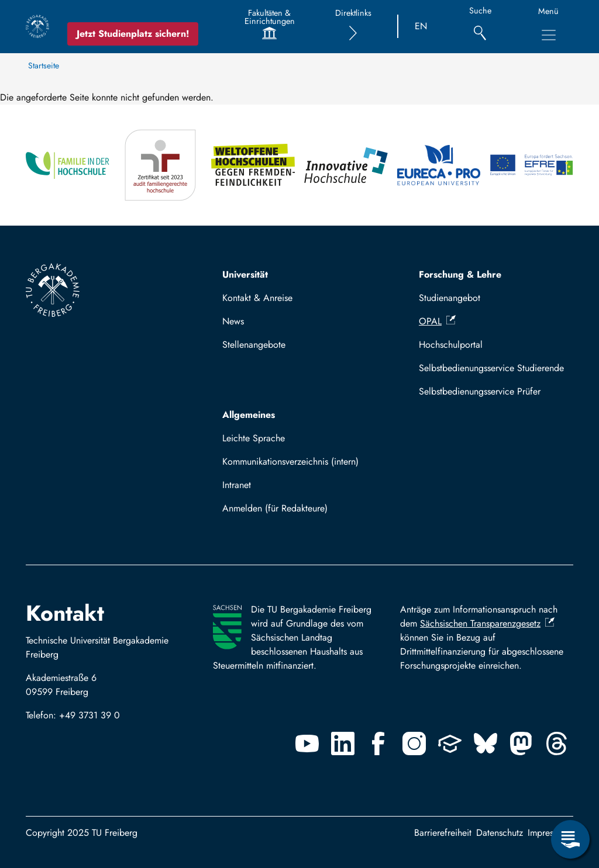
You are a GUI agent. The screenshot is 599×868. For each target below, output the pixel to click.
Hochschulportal (451, 345)
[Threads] (557, 743)
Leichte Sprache (254, 438)
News (233, 321)
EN (421, 26)
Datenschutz (500, 833)
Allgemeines (249, 415)
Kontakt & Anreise (257, 298)
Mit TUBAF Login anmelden (283, 512)
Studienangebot (450, 298)
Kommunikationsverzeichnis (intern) (290, 461)
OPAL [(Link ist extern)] (437, 321)
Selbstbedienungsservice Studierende (491, 368)
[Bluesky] (486, 743)
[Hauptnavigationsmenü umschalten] (549, 35)
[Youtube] (307, 743)
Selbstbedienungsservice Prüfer (480, 391)
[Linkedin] (343, 743)
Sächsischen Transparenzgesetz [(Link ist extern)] (487, 623)
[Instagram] (414, 743)
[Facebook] (378, 743)
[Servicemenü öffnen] (570, 839)
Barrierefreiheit (443, 833)
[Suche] (480, 27)
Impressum (548, 833)
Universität (245, 274)
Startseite (44, 65)
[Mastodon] (521, 743)
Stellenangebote (254, 345)
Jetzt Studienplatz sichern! (133, 34)
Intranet (237, 485)
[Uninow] (450, 743)
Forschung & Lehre (460, 274)
